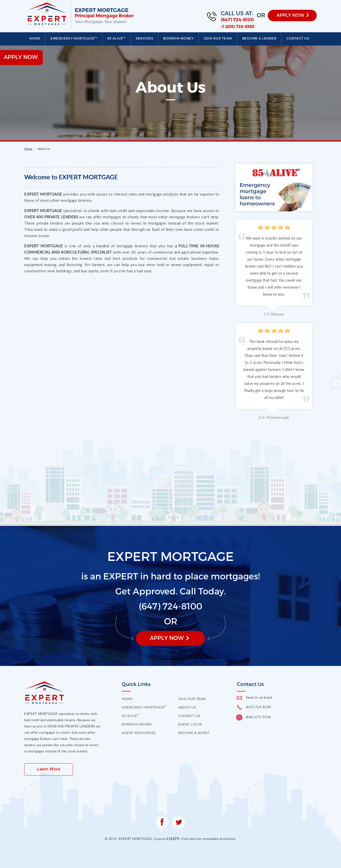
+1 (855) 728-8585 (237, 27)
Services (144, 38)
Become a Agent (194, 733)
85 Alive (116, 38)
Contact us (298, 38)
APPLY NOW (290, 15)
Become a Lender (259, 38)
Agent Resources (139, 733)
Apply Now (167, 638)
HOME (127, 699)
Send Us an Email (259, 697)
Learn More (49, 769)
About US (187, 707)
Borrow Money (178, 38)
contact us (189, 716)
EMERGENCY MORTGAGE (74, 38)
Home (35, 38)
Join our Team (218, 38)
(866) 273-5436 (258, 717)
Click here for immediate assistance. (208, 839)
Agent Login (190, 724)
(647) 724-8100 (237, 20)
